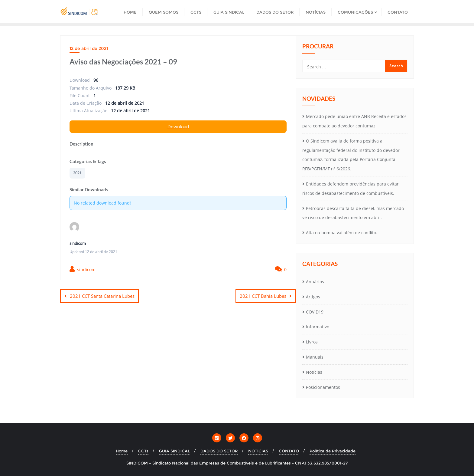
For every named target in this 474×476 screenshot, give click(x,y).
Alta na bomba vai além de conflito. (342, 233)
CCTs (143, 451)
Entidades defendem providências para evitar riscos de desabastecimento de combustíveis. (351, 189)
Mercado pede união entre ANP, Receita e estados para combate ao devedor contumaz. (354, 121)
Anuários (315, 282)
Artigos (313, 297)
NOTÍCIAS (258, 451)
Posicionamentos (323, 387)
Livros (312, 342)
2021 (77, 173)
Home (122, 451)
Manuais (315, 357)
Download (178, 126)
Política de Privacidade (333, 451)
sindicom (83, 269)
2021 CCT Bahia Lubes (263, 296)
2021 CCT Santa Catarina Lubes (102, 296)
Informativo (318, 327)
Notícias (314, 372)
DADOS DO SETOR (219, 451)
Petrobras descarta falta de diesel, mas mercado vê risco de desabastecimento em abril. (353, 213)
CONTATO (289, 451)
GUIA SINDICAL (174, 451)
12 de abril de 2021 (89, 48)
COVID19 (315, 312)
